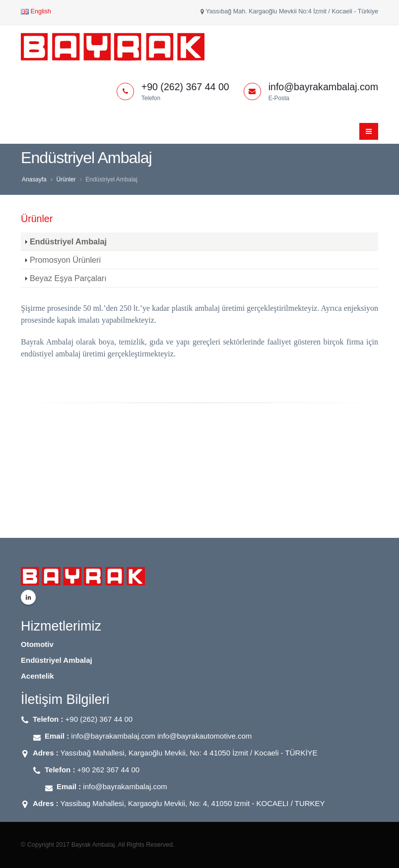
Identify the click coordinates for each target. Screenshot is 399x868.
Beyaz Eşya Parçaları (68, 278)
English (36, 11)
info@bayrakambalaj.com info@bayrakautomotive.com (161, 736)
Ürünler (66, 179)
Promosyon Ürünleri (65, 260)
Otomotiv (37, 644)
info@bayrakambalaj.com (125, 786)
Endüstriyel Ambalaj (68, 241)
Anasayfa (34, 179)
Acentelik (37, 676)
